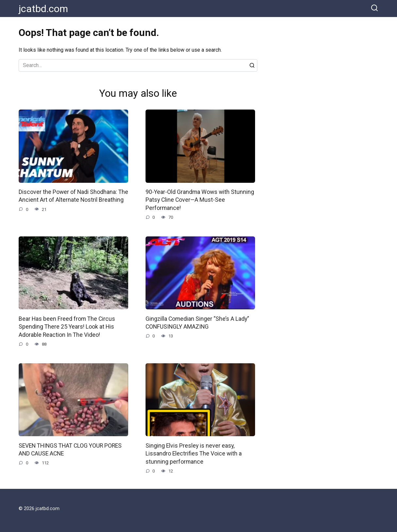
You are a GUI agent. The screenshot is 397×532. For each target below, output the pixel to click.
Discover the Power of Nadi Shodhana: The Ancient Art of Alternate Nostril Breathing (73, 196)
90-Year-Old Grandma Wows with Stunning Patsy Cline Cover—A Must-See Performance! (199, 200)
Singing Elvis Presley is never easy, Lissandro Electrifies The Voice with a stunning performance (193, 454)
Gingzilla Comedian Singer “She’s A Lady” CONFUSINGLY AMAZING (197, 323)
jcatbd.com (43, 9)
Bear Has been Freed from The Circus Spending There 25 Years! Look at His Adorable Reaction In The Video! (67, 327)
